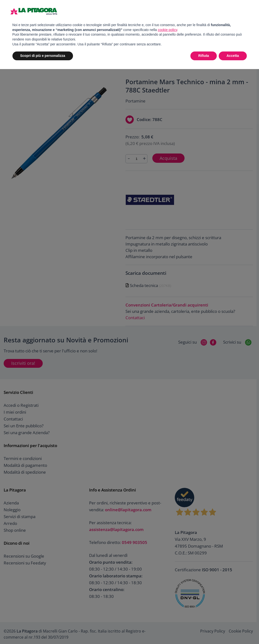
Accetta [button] (233, 56)
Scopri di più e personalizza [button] (43, 56)
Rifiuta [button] (204, 56)
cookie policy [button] (167, 30)
